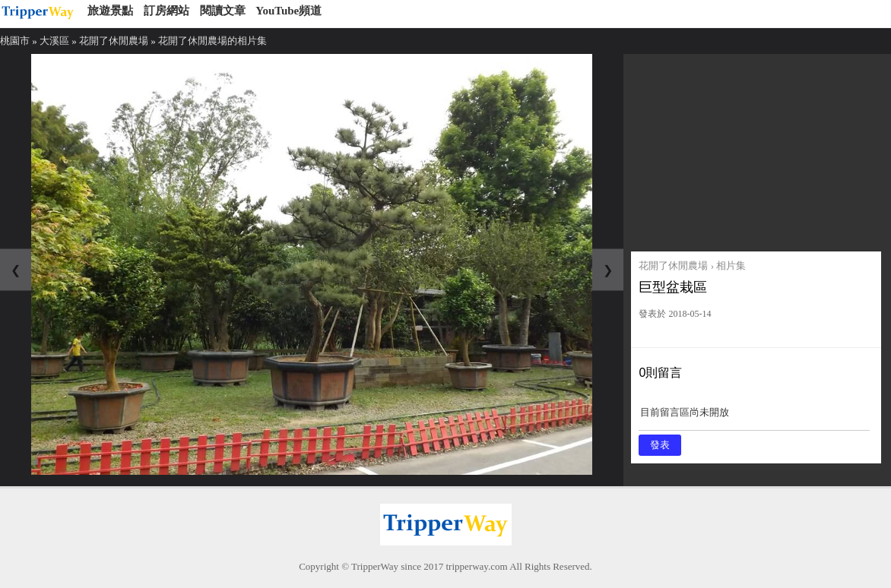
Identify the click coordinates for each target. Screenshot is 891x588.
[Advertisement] (756, 149)
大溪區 (54, 41)
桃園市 (15, 41)
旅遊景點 (110, 11)
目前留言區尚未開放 (754, 417)
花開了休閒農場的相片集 (212, 41)
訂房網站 (166, 11)
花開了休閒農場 (114, 41)
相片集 (731, 266)
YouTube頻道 (289, 11)
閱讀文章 (223, 11)
